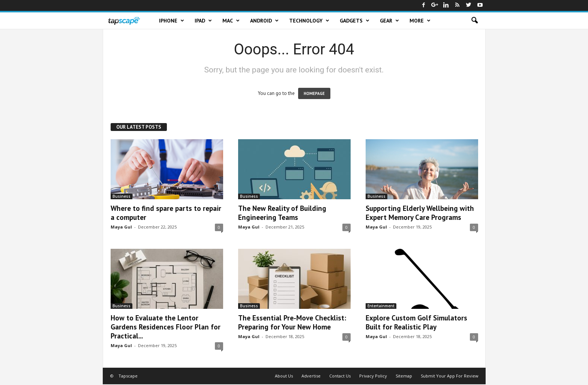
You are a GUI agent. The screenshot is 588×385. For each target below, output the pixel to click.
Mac (231, 21)
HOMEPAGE (314, 93)
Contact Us (340, 376)
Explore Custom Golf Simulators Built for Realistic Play (416, 322)
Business (121, 196)
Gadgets (355, 21)
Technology (309, 21)
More (420, 21)
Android (264, 21)
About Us (284, 376)
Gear (389, 21)
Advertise (311, 376)
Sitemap (404, 376)
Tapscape (128, 376)
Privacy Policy (373, 376)
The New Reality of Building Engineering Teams (282, 213)
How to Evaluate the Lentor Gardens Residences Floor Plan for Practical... (166, 327)
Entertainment (381, 306)
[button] (474, 21)
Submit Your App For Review (450, 376)
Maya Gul (121, 227)
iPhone (172, 21)
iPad (203, 21)
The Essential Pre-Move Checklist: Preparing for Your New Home (292, 322)
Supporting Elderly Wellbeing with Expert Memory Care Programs (420, 213)
